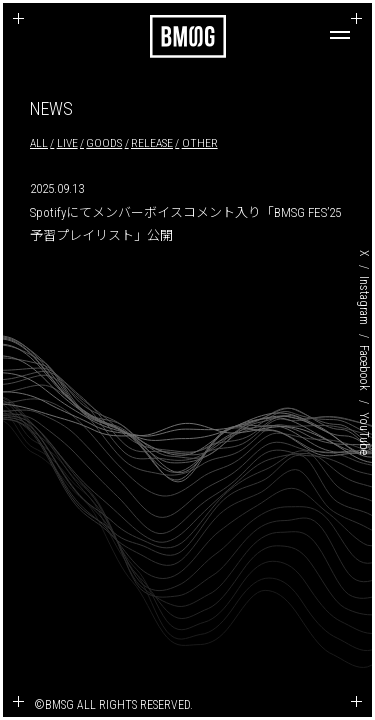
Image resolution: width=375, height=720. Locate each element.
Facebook (364, 368)
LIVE (67, 143)
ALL (39, 143)
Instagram (364, 300)
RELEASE (152, 143)
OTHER (200, 143)
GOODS (104, 143)
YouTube (364, 433)
